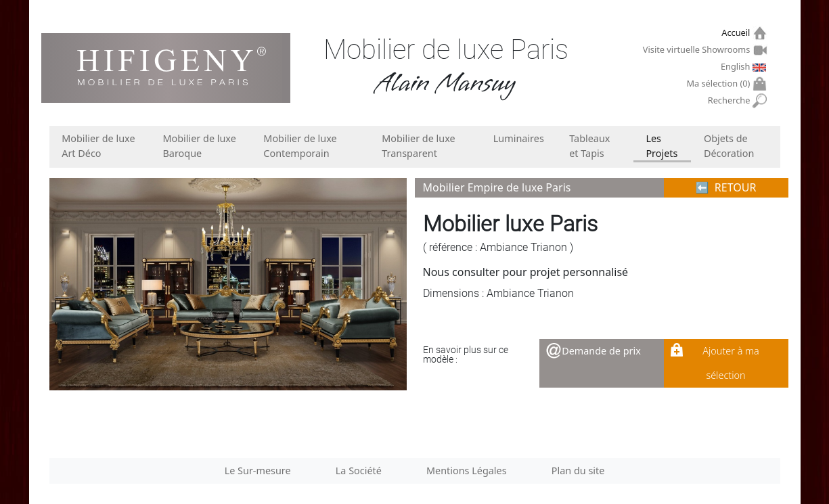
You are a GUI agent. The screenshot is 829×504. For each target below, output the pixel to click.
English (737, 66)
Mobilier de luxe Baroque (200, 146)
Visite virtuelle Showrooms (698, 49)
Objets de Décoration (729, 146)
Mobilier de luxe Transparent (418, 146)
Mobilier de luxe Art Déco (98, 146)
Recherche (731, 100)
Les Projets (662, 146)
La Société (359, 471)
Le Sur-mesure (258, 471)
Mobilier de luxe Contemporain (300, 146)
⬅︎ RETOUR (726, 187)
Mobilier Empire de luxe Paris (497, 187)
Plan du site (578, 471)
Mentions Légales (467, 471)
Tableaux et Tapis (589, 146)
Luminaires (519, 138)
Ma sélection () (720, 84)
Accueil (737, 33)
